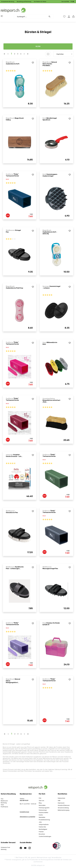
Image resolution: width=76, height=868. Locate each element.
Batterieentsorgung (64, 810)
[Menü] (3, 16)
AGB (59, 801)
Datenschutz (61, 798)
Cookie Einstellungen (45, 836)
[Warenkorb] (73, 17)
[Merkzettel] (64, 17)
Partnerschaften (43, 813)
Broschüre (42, 834)
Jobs (40, 822)
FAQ (40, 798)
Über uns (41, 801)
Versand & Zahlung (63, 808)
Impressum (61, 803)
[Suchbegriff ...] (31, 17)
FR (71, 1)
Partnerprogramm (44, 808)
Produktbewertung (44, 820)
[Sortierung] (63, 54)
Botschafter (42, 805)
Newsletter (42, 817)
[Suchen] (50, 17)
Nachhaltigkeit (43, 829)
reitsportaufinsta (44, 824)
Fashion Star (42, 827)
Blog (40, 803)
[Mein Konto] (69, 17)
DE (73, 1)
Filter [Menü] (38, 46)
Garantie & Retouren (64, 805)
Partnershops (43, 810)
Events (41, 815)
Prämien (41, 832)
